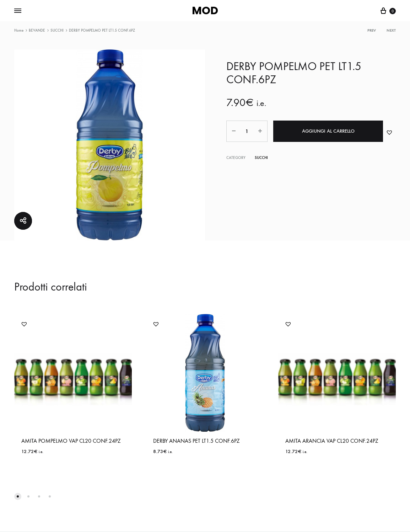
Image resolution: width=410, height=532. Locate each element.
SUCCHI (57, 30)
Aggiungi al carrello (328, 131)
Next (391, 30)
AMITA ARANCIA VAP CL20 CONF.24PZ (332, 441)
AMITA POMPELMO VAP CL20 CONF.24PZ (71, 441)
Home (19, 30)
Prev (372, 30)
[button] (389, 132)
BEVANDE (37, 30)
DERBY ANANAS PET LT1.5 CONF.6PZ (196, 441)
